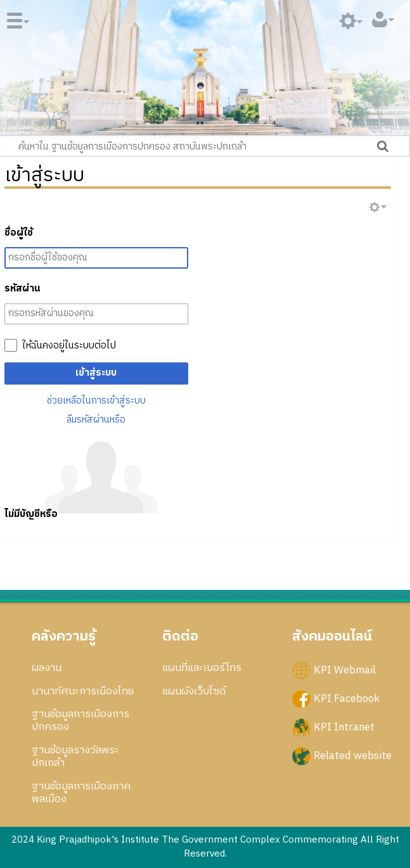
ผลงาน (47, 668)
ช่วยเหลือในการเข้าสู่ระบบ (96, 401)
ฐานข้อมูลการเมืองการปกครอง (80, 720)
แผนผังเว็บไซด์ (194, 691)
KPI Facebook (347, 698)
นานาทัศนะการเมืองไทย (83, 691)
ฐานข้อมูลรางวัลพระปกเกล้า (75, 756)
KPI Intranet (344, 727)
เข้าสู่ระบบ (96, 373)
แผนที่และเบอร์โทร (202, 668)
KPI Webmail (345, 670)
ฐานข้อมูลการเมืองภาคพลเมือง (81, 793)
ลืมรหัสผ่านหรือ (96, 420)
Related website (353, 756)
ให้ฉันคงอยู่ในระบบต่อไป (69, 346)
